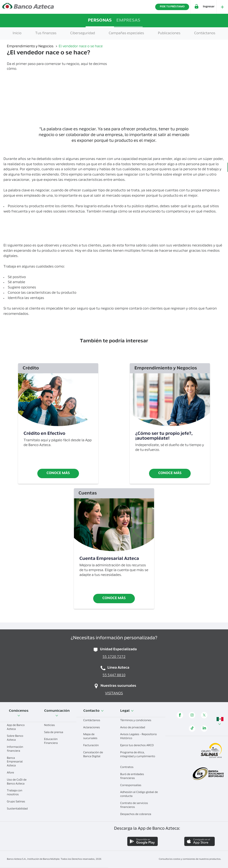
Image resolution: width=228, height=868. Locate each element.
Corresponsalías (132, 786)
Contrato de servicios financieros (134, 805)
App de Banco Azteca (16, 727)
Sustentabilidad (17, 811)
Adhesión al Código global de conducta (139, 794)
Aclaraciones (93, 728)
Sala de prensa (55, 733)
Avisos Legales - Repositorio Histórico (138, 737)
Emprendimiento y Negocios (31, 47)
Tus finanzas (46, 34)
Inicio (17, 34)
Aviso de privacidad (134, 728)
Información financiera (15, 749)
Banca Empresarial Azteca (15, 762)
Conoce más (58, 473)
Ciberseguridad (83, 34)
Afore (12, 773)
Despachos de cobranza (137, 815)
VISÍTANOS (114, 694)
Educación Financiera (53, 741)
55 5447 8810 (114, 676)
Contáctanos (94, 721)
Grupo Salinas (18, 802)
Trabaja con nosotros (15, 793)
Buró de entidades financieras (132, 777)
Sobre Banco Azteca (15, 738)
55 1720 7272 (114, 657)
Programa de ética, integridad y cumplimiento (138, 756)
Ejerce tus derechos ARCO (139, 746)
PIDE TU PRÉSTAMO (172, 7)
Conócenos (19, 713)
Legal (127, 711)
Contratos (129, 768)
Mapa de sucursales (92, 737)
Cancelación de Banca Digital (94, 755)
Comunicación (57, 713)
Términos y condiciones (137, 721)
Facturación (93, 746)
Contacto (94, 711)
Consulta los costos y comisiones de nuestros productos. (190, 859)
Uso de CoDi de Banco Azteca (17, 782)
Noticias (51, 726)
